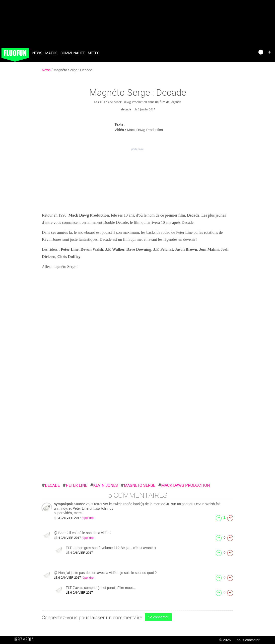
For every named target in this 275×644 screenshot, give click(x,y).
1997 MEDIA (25, 640)
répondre (88, 518)
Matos (51, 53)
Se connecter (158, 617)
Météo (94, 53)
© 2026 (225, 640)
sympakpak (64, 504)
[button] (270, 52)
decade (51, 485)
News (37, 53)
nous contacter (248, 640)
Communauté (73, 53)
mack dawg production (184, 485)
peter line (75, 485)
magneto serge (138, 485)
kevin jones (104, 485)
